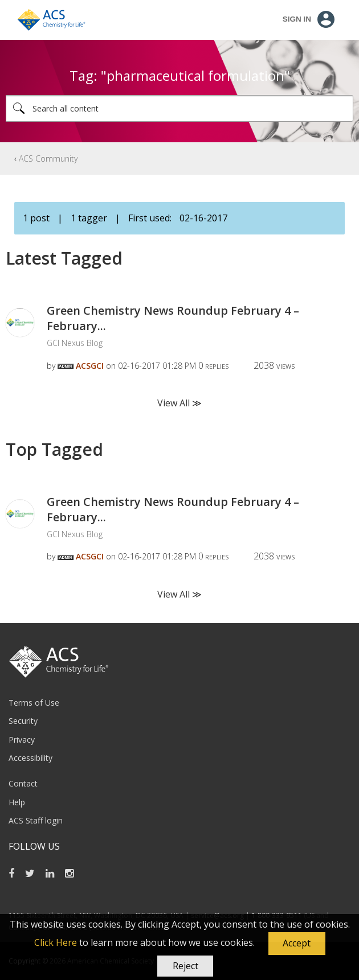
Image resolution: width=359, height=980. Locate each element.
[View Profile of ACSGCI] (90, 366)
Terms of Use (34, 703)
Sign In (297, 19)
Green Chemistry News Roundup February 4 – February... (173, 318)
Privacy (22, 740)
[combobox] (179, 108)
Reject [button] (185, 966)
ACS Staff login (36, 820)
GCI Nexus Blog (75, 343)
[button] (297, 944)
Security (23, 721)
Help (17, 802)
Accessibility (30, 758)
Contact (23, 783)
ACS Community (48, 158)
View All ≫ (179, 403)
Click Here (56, 942)
